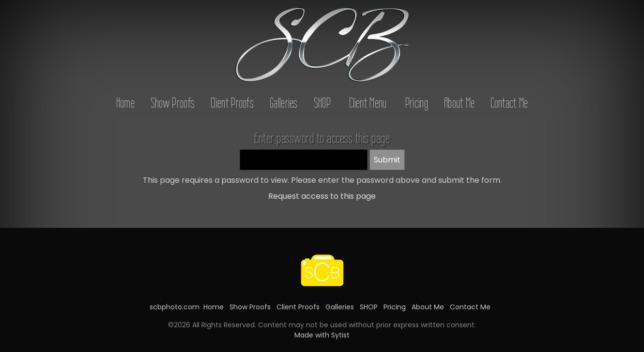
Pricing (417, 103)
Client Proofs (232, 103)
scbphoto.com (175, 307)
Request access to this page (322, 196)
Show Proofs (173, 103)
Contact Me (509, 103)
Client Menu (368, 103)
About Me (459, 103)
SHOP (322, 103)
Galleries (284, 103)
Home (125, 103)
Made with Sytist (322, 335)
